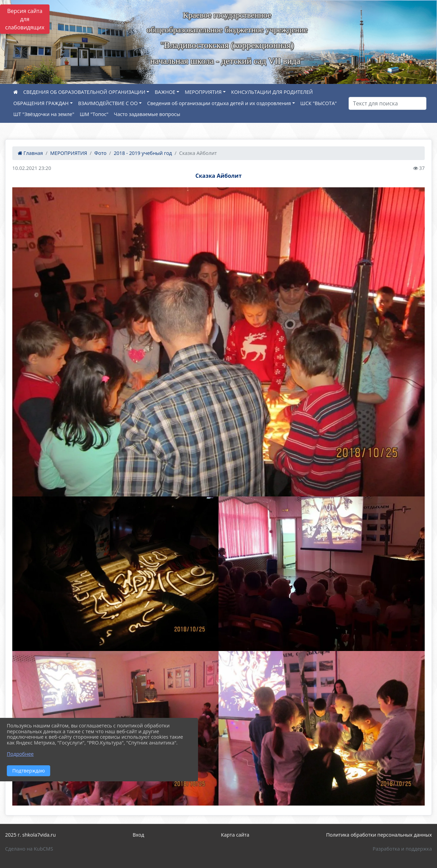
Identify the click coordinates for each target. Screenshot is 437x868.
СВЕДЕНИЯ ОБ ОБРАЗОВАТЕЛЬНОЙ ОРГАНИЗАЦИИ (84, 92)
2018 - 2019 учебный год (143, 153)
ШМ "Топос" (94, 114)
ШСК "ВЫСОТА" (319, 103)
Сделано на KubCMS (29, 849)
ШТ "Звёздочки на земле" (44, 114)
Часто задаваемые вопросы (147, 114)
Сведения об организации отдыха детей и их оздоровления (219, 103)
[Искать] (387, 103)
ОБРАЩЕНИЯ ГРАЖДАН (41, 103)
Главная (30, 153)
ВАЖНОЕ (165, 92)
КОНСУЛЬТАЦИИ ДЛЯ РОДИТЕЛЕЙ (272, 92)
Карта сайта (235, 835)
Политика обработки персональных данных (379, 835)
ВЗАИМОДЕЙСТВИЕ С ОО (108, 103)
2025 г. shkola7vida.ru (30, 835)
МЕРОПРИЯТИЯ (203, 92)
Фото (100, 153)
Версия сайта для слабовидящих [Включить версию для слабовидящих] (25, 19)
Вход (138, 835)
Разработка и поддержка (402, 849)
